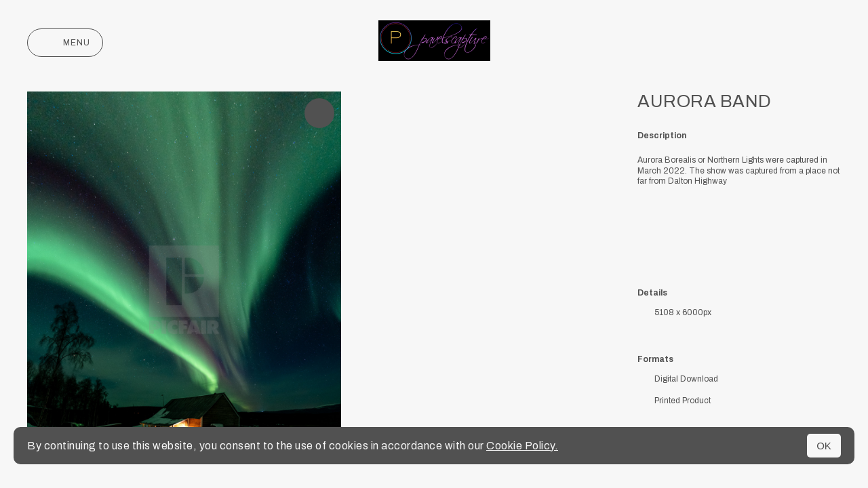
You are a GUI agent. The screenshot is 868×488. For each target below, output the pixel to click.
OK (824, 446)
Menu (65, 43)
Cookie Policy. (522, 446)
